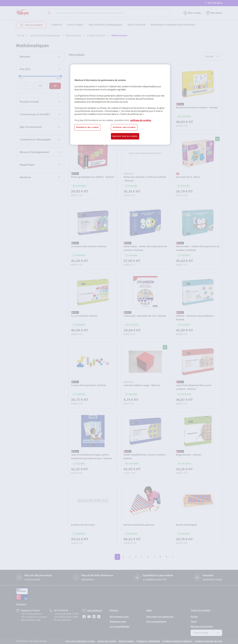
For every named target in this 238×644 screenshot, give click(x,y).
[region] (120, 104)
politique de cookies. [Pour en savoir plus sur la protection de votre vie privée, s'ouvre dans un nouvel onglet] (141, 120)
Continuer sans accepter (124, 127)
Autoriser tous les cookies (125, 136)
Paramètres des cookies (88, 127)
